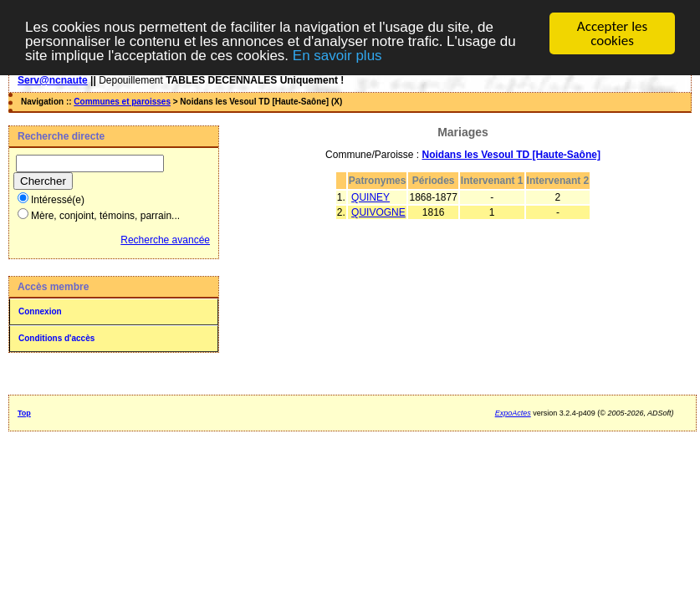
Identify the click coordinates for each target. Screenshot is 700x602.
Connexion (40, 311)
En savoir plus (337, 55)
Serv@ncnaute (53, 80)
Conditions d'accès (56, 338)
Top (24, 413)
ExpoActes (513, 413)
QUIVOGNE (378, 212)
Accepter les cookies (612, 33)
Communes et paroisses (122, 102)
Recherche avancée (165, 240)
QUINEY (370, 197)
